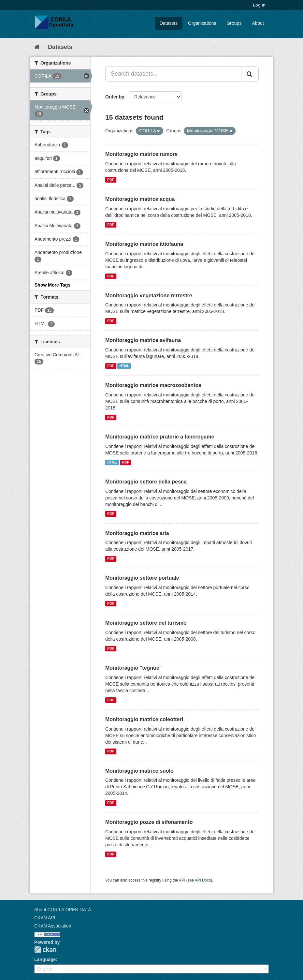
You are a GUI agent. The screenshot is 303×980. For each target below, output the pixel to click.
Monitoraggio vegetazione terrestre (149, 296)
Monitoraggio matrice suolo (139, 771)
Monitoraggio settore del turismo (146, 623)
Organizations (202, 23)
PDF (111, 180)
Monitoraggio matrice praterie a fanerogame (160, 437)
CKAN (45, 950)
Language (45, 959)
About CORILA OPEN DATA (63, 910)
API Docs (203, 880)
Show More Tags (52, 285)
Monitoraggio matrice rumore (141, 154)
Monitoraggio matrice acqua (140, 199)
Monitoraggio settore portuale (142, 578)
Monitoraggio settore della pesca (146, 482)
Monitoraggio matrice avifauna (143, 340)
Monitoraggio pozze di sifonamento (149, 822)
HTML (124, 366)
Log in (259, 5)
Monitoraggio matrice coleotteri (144, 719)
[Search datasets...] (173, 74)
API (182, 880)
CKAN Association (53, 926)
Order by (115, 97)
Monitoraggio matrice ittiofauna (144, 244)
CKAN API (45, 918)
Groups (234, 23)
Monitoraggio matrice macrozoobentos (153, 385)
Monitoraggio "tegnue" (133, 668)
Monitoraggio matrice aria (137, 533)
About (258, 23)
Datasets (169, 23)
